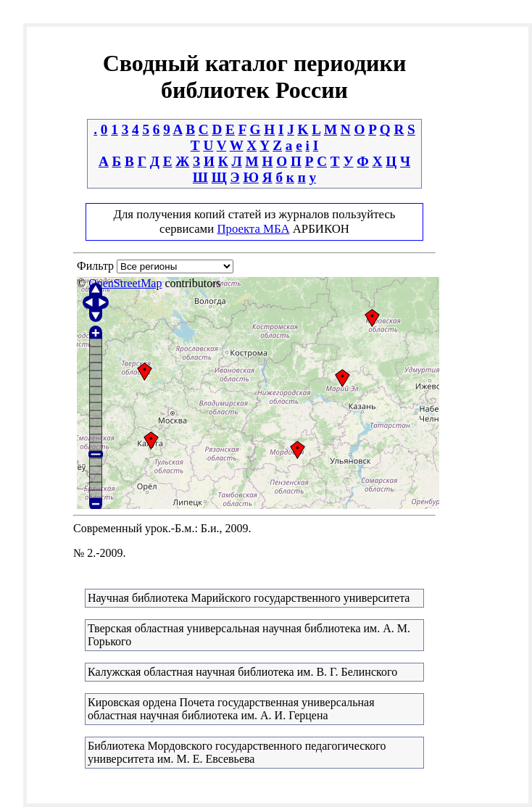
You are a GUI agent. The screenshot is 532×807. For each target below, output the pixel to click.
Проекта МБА (253, 229)
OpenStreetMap (125, 283)
